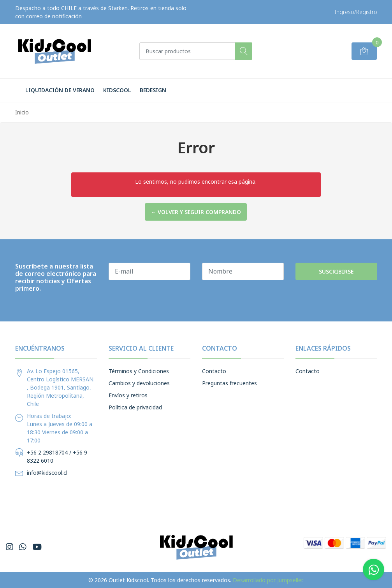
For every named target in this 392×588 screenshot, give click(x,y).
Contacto (214, 371)
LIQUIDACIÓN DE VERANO (60, 90)
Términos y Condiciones (139, 371)
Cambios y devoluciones (139, 383)
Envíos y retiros (128, 395)
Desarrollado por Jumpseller (268, 580)
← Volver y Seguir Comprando (196, 212)
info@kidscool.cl (47, 473)
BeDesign (153, 90)
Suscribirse (336, 271)
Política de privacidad (135, 407)
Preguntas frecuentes (229, 383)
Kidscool (117, 90)
